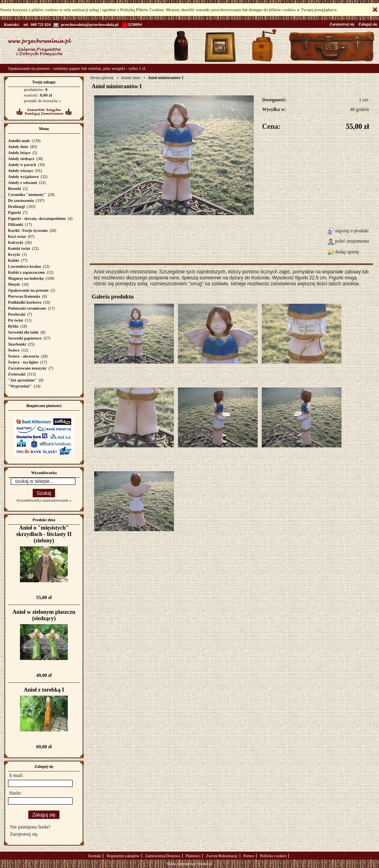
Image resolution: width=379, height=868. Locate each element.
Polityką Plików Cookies (142, 10)
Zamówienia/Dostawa (163, 856)
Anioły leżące (19, 153)
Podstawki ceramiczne (27, 308)
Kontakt (95, 856)
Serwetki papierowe (25, 338)
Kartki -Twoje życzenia (28, 230)
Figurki (14, 213)
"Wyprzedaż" (20, 386)
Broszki (15, 189)
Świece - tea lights (23, 362)
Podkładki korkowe (25, 302)
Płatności (193, 856)
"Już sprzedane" (22, 380)
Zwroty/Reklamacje (222, 856)
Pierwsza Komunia (24, 296)
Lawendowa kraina (25, 266)
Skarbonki (17, 344)
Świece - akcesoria (24, 356)
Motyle (14, 284)
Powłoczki (17, 314)
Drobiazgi (16, 207)
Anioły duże (18, 147)
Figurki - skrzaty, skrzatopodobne (37, 218)
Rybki (13, 326)
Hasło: (15, 793)
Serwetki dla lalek (23, 332)
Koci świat (17, 236)
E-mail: (16, 775)
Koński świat (19, 248)
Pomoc (249, 856)
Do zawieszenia (21, 201)
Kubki (13, 260)
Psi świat (16, 320)
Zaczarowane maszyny (27, 368)
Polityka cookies (273, 856)
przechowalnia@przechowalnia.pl (86, 25)
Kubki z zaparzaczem (26, 272)
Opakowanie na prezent (28, 290)
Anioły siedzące (21, 159)
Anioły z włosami (23, 183)
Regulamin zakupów (123, 856)
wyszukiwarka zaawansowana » (44, 500)
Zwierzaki (17, 374)
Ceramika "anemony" (27, 195)
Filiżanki (16, 224)
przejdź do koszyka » (42, 101)
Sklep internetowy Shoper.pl (189, 864)
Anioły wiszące (21, 171)
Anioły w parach (22, 165)
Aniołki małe (19, 141)
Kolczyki (16, 242)
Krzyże (14, 254)
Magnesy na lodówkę (26, 278)
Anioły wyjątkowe (23, 177)
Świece (14, 350)
